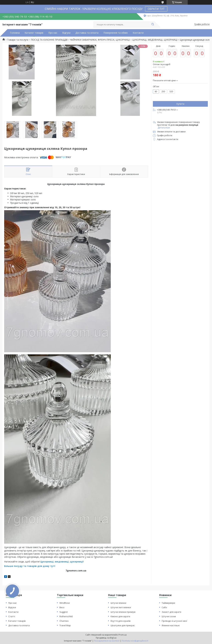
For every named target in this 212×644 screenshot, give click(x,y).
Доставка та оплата (87, 33)
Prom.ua (123, 635)
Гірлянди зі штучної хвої (174, 621)
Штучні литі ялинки (121, 607)
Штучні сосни (169, 616)
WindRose (65, 603)
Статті (12, 616)
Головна (15, 33)
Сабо (164, 607)
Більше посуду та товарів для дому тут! (30, 566)
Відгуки (66, 33)
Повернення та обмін (116, 33)
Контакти (138, 33)
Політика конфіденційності (135, 641)
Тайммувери (168, 603)
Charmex (64, 621)
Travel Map (65, 625)
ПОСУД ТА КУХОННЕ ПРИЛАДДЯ (49, 40)
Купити (180, 104)
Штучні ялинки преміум (123, 612)
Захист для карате (172, 612)
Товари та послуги (18, 40)
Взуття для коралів (121, 621)
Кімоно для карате (120, 616)
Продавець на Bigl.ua (106, 638)
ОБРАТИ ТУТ (156, 9)
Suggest (64, 612)
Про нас (53, 33)
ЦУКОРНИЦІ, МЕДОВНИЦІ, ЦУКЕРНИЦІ (155, 40)
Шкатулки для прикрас (123, 625)
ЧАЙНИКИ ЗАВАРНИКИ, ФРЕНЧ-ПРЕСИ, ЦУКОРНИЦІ (100, 40)
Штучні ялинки (118, 603)
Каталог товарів (34, 33)
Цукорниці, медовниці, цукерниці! (62, 562)
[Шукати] (153, 24)
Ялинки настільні (171, 625)
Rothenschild (66, 616)
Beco (62, 607)
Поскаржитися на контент (107, 641)
